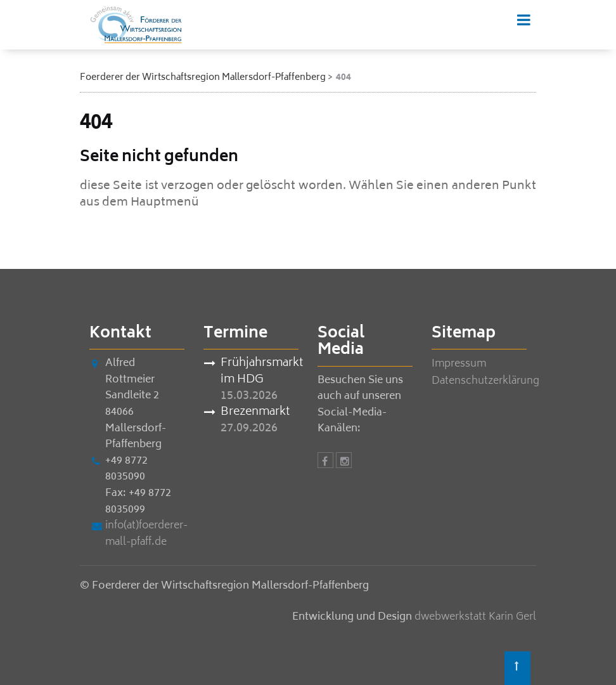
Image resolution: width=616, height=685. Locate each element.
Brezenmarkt (255, 413)
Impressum (459, 364)
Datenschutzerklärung (485, 381)
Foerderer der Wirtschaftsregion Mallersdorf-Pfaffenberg (203, 78)
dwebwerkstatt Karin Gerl (475, 617)
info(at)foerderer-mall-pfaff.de (146, 534)
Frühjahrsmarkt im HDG (260, 372)
